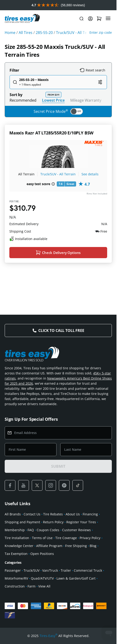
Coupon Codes (48, 530)
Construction (15, 586)
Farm (32, 586)
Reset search (92, 70)
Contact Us (32, 514)
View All (44, 586)
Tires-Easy (48, 636)
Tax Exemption (16, 554)
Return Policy (53, 522)
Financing (90, 514)
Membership (15, 530)
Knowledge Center (19, 546)
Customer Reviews (76, 530)
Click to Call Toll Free (61, 330)
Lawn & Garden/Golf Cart (76, 578)
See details (90, 174)
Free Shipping (76, 546)
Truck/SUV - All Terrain (58, 174)
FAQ (31, 530)
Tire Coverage (66, 538)
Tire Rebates (53, 514)
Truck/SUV (32, 570)
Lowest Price (53, 100)
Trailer (66, 570)
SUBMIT (58, 466)
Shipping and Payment (22, 522)
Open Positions (42, 554)
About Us (73, 514)
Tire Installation (17, 538)
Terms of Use (42, 538)
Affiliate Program (49, 546)
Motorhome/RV (16, 578)
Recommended (23, 100)
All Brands (13, 514)
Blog (93, 546)
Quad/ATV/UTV (42, 578)
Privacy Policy (90, 538)
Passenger (13, 570)
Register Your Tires (81, 522)
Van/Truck (50, 570)
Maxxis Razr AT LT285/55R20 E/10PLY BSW (51, 133)
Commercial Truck (88, 570)
